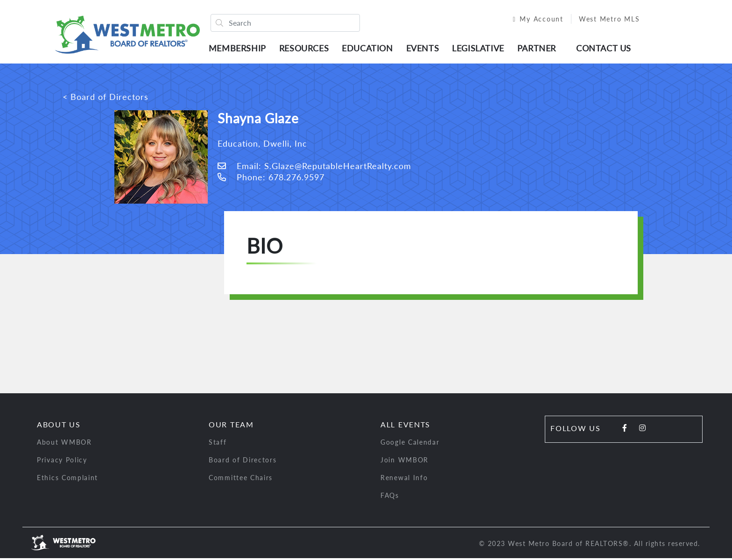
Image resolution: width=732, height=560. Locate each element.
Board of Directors (243, 462)
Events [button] (425, 49)
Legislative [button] (480, 49)
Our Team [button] (231, 426)
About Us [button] (59, 426)
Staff (218, 444)
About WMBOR (64, 444)
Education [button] (370, 49)
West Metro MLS (604, 20)
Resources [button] (306, 49)
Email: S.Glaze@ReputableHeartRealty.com (314, 168)
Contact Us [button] (606, 49)
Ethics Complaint (67, 479)
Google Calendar (410, 444)
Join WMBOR (405, 462)
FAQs (390, 497)
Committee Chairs (241, 479)
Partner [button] (539, 49)
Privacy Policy (62, 462)
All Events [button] (405, 426)
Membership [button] (240, 49)
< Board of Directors (106, 99)
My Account (533, 20)
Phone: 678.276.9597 (271, 179)
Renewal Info (404, 479)
